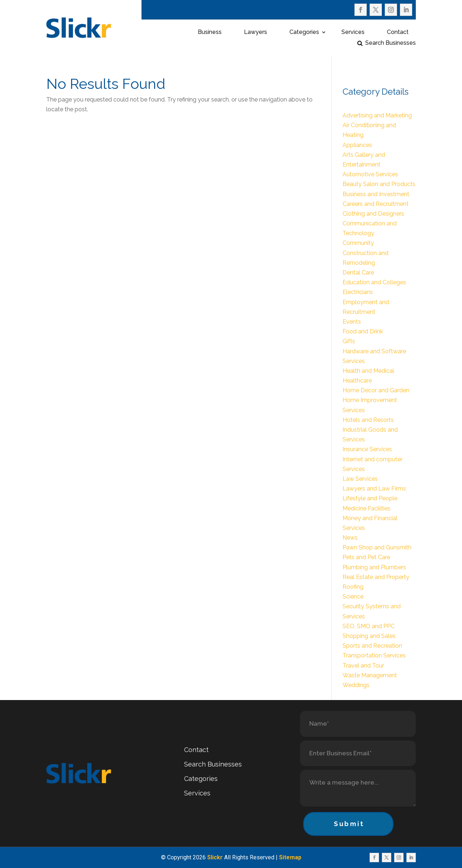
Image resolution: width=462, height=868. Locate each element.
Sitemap (290, 857)
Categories (304, 33)
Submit (349, 824)
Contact (398, 33)
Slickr (215, 857)
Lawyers (256, 33)
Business (210, 33)
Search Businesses (391, 43)
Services (353, 33)
